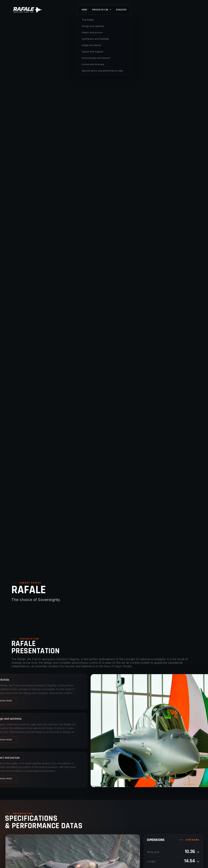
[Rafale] (28, 10)
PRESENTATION (102, 10)
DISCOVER (121, 10)
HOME (84, 10)
